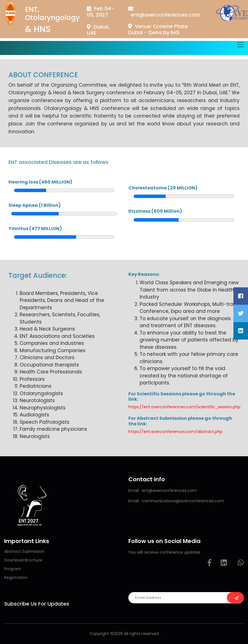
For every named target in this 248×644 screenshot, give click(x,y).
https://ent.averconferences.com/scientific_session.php (184, 407)
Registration (16, 577)
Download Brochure (23, 560)
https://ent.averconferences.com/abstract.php (175, 432)
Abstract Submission (24, 551)
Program (13, 569)
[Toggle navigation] (240, 45)
